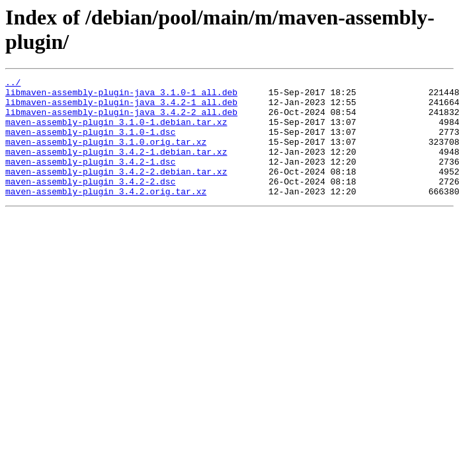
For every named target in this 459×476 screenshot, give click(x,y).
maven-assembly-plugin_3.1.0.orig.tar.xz (106, 155)
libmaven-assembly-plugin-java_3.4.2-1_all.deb (121, 108)
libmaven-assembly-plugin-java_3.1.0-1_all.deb (121, 96)
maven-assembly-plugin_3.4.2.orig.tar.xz (106, 215)
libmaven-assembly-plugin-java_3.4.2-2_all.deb (121, 120)
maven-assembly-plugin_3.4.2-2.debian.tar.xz (116, 191)
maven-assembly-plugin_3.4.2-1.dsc (90, 179)
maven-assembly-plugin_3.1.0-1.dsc (90, 143)
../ (13, 84)
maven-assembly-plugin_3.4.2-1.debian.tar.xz (116, 167)
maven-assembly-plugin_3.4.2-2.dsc (90, 203)
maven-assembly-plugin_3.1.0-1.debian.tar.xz (116, 132)
